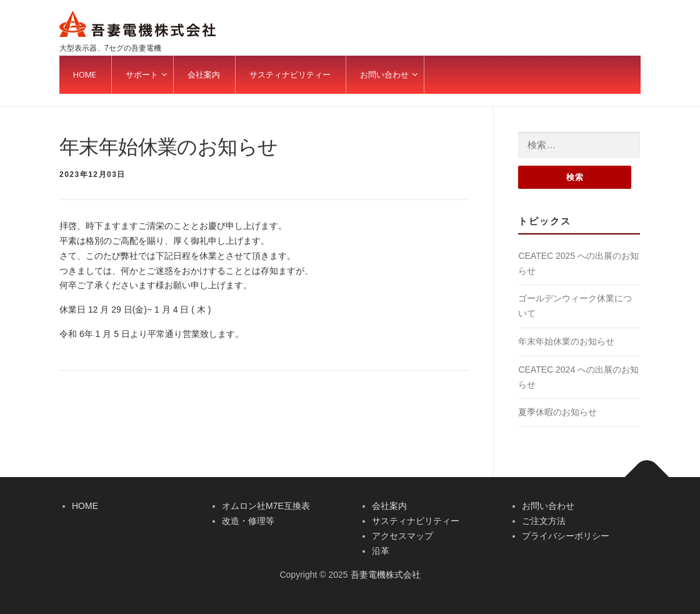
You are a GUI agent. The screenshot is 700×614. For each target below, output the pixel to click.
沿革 (381, 551)
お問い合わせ (548, 506)
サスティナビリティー (416, 521)
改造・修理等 (248, 521)
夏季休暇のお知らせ (557, 412)
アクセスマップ (402, 536)
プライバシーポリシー (566, 536)
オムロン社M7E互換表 (266, 506)
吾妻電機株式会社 (386, 575)
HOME (85, 506)
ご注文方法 (544, 521)
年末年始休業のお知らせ (566, 341)
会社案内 (389, 506)
